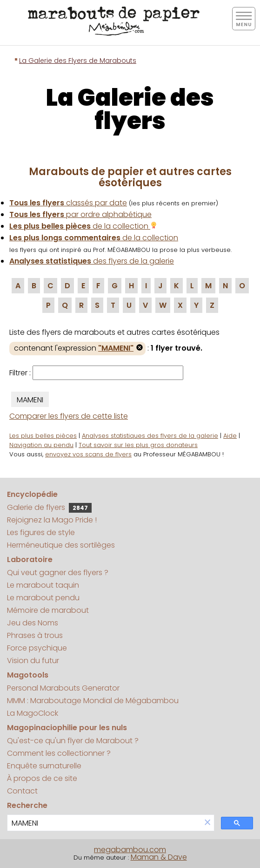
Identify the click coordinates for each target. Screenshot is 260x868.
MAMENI (30, 400)
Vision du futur (33, 661)
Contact (22, 791)
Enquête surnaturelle (44, 766)
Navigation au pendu (41, 445)
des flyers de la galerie (92, 261)
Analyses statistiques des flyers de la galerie (150, 436)
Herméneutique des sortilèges (61, 545)
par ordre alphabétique (80, 214)
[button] (207, 823)
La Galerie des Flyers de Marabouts (78, 61)
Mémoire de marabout (48, 610)
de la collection (83, 226)
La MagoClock (33, 713)
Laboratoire (30, 559)
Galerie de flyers (49, 507)
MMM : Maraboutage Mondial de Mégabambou (93, 701)
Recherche (27, 805)
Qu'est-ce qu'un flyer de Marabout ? (73, 741)
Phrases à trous (35, 635)
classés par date (68, 203)
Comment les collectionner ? (59, 753)
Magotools (28, 675)
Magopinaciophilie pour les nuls (67, 728)
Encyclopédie (32, 494)
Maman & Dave (159, 857)
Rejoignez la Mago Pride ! (52, 520)
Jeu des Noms (33, 623)
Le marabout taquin (43, 585)
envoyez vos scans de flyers (88, 454)
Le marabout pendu (43, 598)
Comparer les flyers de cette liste (69, 416)
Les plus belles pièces (43, 436)
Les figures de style (41, 532)
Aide (230, 436)
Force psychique (37, 648)
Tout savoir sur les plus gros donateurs (138, 445)
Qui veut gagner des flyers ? (58, 573)
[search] (104, 823)
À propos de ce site (42, 778)
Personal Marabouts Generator (63, 688)
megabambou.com (130, 850)
